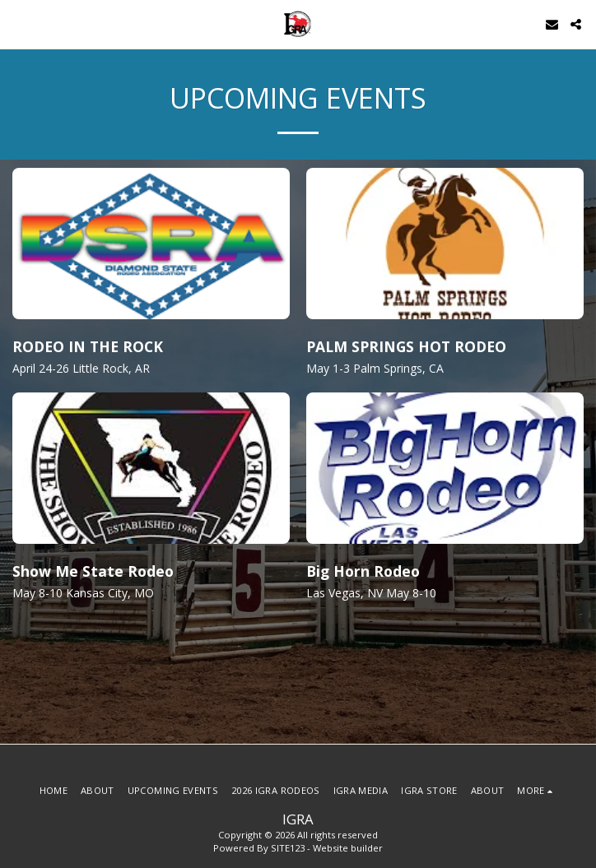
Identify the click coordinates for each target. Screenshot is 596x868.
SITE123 (288, 848)
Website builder (348, 848)
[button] (18, 23)
